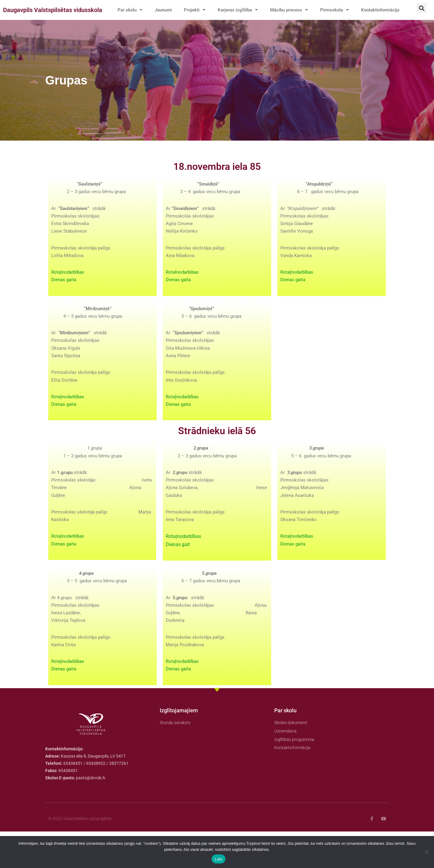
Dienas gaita (65, 299)
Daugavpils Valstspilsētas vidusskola (53, 17)
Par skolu (131, 10)
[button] (421, 8)
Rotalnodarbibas (183, 291)
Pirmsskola (344, 10)
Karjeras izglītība (243, 10)
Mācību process (296, 10)
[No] (426, 852)
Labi (219, 859)
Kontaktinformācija (138, 24)
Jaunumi (165, 10)
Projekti (198, 10)
